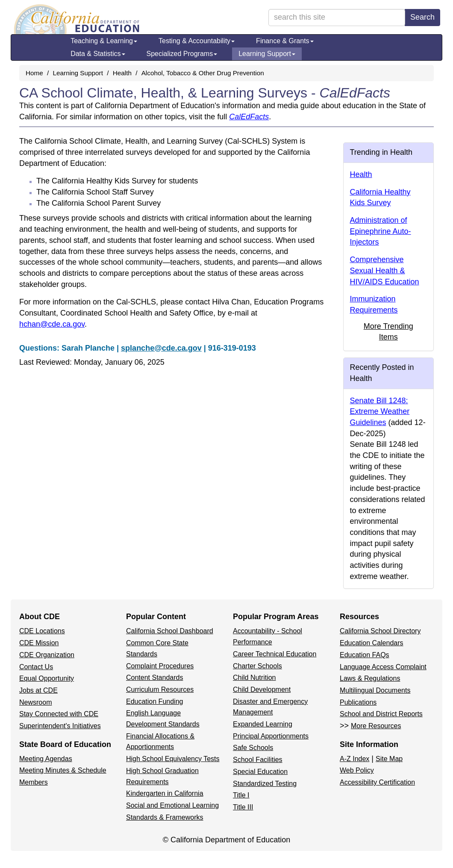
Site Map (389, 759)
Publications (358, 702)
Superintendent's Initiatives (60, 726)
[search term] (337, 18)
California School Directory (380, 631)
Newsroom (35, 702)
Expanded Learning (263, 724)
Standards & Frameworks (165, 817)
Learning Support (267, 54)
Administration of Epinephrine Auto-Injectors (381, 231)
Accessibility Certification (377, 782)
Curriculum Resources (160, 689)
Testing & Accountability (197, 41)
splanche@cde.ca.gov (161, 348)
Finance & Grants (285, 41)
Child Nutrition (254, 678)
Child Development (262, 689)
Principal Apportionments (271, 736)
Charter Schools (257, 666)
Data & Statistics (98, 54)
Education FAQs (365, 655)
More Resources (376, 726)
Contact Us (36, 667)
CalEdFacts (249, 117)
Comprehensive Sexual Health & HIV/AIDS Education (385, 270)
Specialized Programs (182, 54)
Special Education (260, 772)
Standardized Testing (265, 784)
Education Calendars (372, 643)
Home (34, 73)
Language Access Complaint (383, 667)
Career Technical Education (275, 654)
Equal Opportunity (47, 678)
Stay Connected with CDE (59, 714)
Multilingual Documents (375, 690)
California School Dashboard (170, 631)
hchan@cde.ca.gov (52, 324)
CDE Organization (47, 655)
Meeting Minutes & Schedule (63, 770)
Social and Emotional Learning (172, 805)
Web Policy (357, 770)
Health (122, 73)
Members (34, 782)
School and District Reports (381, 714)
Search (422, 17)
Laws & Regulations (370, 678)
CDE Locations (42, 631)
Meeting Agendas (46, 759)
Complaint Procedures (160, 666)
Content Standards (154, 678)
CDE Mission (39, 643)
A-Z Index (354, 759)
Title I (241, 795)
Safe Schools (253, 748)
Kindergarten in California (165, 793)
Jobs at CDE (38, 690)
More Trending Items (388, 332)
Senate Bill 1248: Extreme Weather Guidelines (380, 412)
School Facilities (258, 760)
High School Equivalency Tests (173, 759)
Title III (243, 807)
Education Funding (154, 701)
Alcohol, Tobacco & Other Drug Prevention (203, 73)
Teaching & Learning (104, 41)
